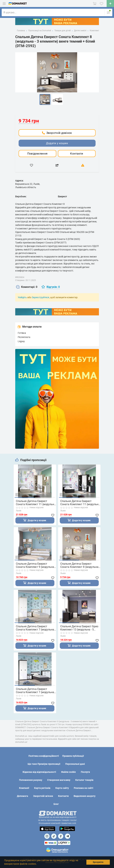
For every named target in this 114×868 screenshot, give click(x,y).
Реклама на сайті (84, 788)
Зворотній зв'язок (43, 796)
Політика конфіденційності (44, 756)
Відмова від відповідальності (39, 772)
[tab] (27, 287)
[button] (38, 864)
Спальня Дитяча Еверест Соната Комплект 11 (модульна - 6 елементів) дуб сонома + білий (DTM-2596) (36, 503)
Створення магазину (59, 780)
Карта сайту (62, 788)
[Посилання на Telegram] (68, 836)
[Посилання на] (47, 836)
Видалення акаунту (85, 796)
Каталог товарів (84, 780)
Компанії (24, 788)
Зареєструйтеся (41, 297)
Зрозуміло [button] (98, 862)
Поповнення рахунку (31, 780)
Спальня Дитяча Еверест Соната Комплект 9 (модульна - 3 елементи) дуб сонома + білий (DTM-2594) (36, 565)
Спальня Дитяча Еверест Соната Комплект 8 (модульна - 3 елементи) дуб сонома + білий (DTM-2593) (80, 565)
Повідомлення (37, 154)
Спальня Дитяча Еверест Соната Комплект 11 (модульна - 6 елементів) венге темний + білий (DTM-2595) (80, 503)
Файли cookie (68, 772)
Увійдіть (22, 297)
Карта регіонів (42, 788)
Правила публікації (73, 756)
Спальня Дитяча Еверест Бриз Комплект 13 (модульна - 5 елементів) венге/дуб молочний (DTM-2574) (80, 628)
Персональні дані (75, 764)
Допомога (23, 796)
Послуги (85, 772)
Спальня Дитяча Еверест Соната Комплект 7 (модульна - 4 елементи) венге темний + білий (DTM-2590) (36, 691)
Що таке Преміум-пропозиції (44, 764)
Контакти (77, 154)
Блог (56, 804)
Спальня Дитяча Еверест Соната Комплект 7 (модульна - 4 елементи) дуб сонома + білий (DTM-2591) (36, 628)
